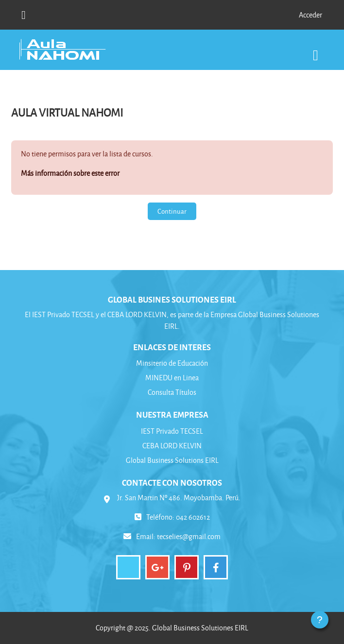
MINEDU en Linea (172, 378)
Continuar (172, 211)
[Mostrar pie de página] (320, 620)
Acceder (310, 15)
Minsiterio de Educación (172, 363)
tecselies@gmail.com (189, 536)
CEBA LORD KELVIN (172, 446)
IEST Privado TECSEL (172, 431)
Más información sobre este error (70, 173)
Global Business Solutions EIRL (172, 460)
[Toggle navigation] (316, 50)
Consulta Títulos (172, 392)
